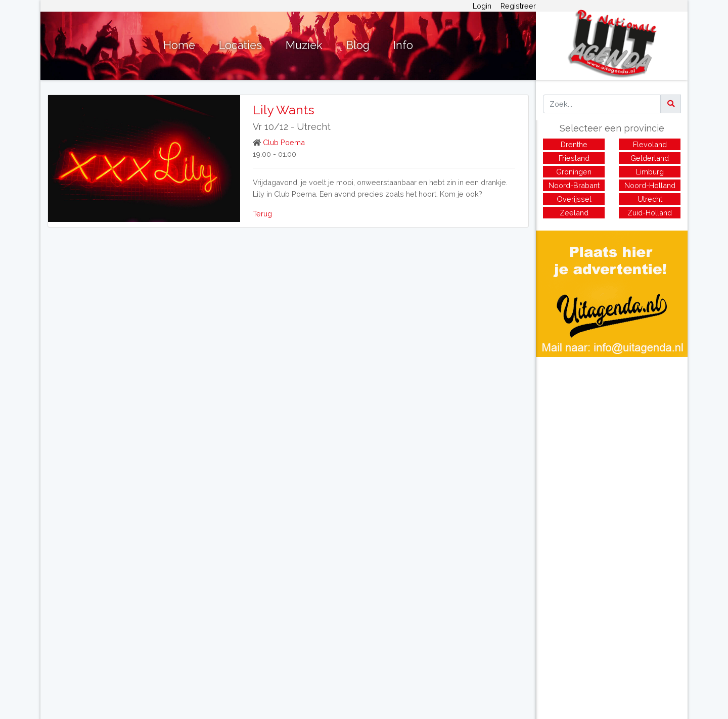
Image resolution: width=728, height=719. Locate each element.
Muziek (304, 45)
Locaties (240, 45)
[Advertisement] (612, 428)
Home (179, 45)
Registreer (518, 6)
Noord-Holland (650, 185)
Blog (358, 45)
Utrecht (314, 127)
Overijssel (574, 199)
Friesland (574, 158)
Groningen (574, 172)
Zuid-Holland (650, 213)
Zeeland (574, 213)
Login (482, 6)
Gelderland (650, 158)
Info (403, 45)
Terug (262, 214)
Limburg (650, 172)
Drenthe (574, 144)
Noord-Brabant (574, 185)
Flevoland (650, 144)
